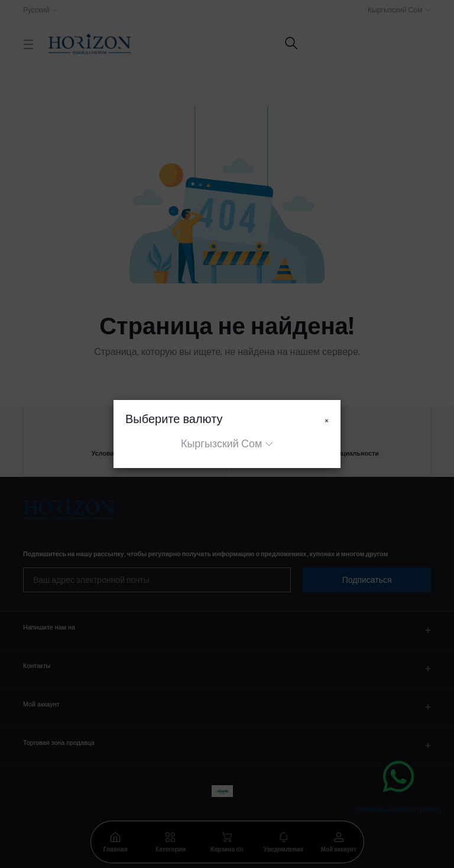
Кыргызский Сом (221, 443)
